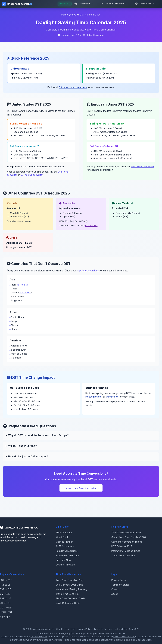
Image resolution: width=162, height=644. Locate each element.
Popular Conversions (67, 551)
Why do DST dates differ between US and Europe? (38, 435)
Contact (115, 589)
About (114, 594)
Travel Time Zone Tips (123, 555)
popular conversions (88, 271)
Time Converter (64, 533)
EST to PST (6, 580)
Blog (74, 15)
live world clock (39, 636)
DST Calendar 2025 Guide (69, 585)
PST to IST (6, 598)
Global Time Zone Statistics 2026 (129, 537)
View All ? (5, 617)
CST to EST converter (32, 175)
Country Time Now (65, 565)
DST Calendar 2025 (122, 546)
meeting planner (94, 397)
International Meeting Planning (71, 589)
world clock (112, 397)
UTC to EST (6, 612)
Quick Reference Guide (68, 603)
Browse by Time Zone (67, 555)
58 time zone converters (73, 87)
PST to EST (6, 585)
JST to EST (25, 293)
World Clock (62, 537)
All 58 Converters (65, 546)
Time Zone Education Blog (70, 580)
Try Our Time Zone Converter (81, 488)
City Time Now (63, 560)
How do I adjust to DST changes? (28, 457)
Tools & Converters (117, 4)
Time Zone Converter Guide (126, 533)
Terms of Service (120, 585)
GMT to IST (6, 594)
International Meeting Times (126, 551)
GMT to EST (6, 608)
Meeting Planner (64, 542)
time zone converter (124, 636)
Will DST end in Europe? (22, 446)
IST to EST (23, 285)
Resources (147, 4)
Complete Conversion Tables (127, 542)
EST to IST (6, 589)
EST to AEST (91, 226)
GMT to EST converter (143, 167)
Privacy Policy (119, 580)
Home (65, 15)
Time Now (86, 4)
